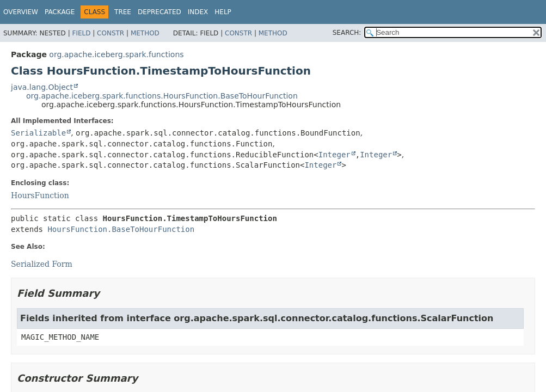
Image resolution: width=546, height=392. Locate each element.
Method (145, 33)
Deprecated (159, 12)
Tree (123, 12)
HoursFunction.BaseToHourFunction (121, 229)
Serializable (38, 133)
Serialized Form (42, 264)
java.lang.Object (42, 87)
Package (60, 12)
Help (223, 12)
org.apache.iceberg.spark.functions (116, 54)
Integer (335, 155)
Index (198, 12)
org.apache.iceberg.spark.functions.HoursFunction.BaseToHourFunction (162, 96)
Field (81, 33)
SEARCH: (347, 33)
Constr (111, 33)
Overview (21, 12)
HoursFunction (40, 195)
